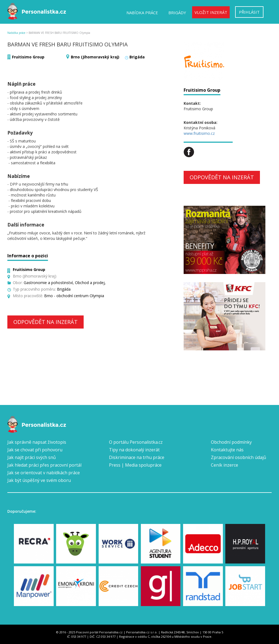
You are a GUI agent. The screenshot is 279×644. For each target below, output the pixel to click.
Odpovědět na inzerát (46, 322)
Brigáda (137, 57)
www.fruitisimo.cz (199, 133)
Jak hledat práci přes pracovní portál (44, 465)
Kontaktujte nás (227, 450)
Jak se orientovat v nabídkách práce (44, 473)
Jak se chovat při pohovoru (35, 450)
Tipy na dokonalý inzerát (134, 450)
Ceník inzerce (225, 465)
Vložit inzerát (211, 12)
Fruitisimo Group (28, 57)
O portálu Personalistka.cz (136, 442)
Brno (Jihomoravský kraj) (95, 57)
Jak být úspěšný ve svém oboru (39, 480)
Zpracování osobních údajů (239, 457)
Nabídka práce (142, 13)
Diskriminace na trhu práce (137, 457)
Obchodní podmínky (231, 442)
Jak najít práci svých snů (32, 457)
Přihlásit (249, 12)
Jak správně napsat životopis (37, 442)
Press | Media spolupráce (135, 465)
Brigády (177, 13)
